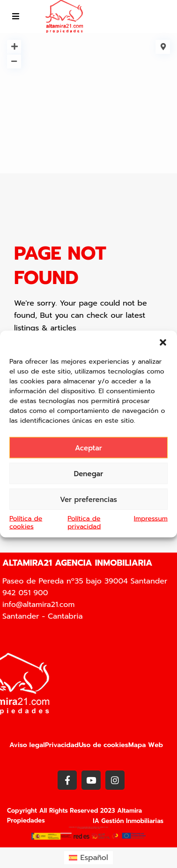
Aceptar (88, 448)
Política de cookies (26, 523)
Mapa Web (146, 745)
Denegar (89, 473)
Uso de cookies (103, 745)
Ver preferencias (88, 499)
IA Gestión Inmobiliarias (128, 821)
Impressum (151, 519)
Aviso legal (27, 745)
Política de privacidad (84, 523)
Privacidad (62, 745)
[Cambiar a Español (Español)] (88, 858)
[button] (163, 343)
